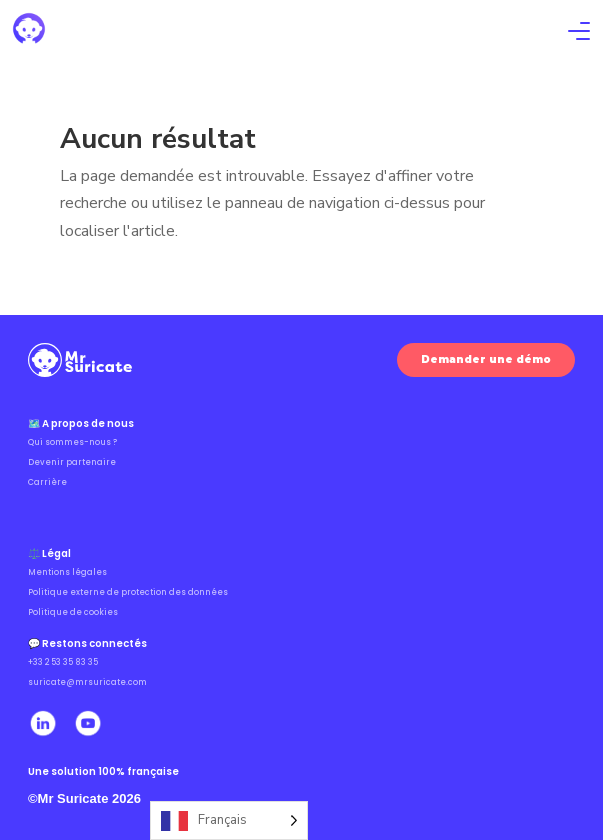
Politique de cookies (73, 612)
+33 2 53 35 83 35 (63, 662)
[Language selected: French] (229, 820)
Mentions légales (67, 572)
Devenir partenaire (72, 462)
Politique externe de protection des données (128, 592)
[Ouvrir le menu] (579, 33)
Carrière (47, 482)
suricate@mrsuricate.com (87, 682)
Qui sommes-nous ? (72, 442)
